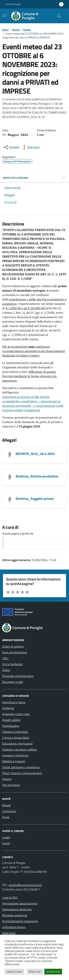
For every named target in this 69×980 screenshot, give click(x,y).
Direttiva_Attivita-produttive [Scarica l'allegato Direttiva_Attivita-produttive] (37, 476)
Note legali (9, 933)
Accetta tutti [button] (53, 972)
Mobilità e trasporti (14, 761)
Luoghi (6, 837)
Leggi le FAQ (10, 897)
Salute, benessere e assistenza (21, 767)
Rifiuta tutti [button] (35, 972)
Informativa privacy (14, 927)
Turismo (7, 779)
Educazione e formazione (17, 743)
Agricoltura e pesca (14, 702)
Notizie (6, 805)
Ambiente (8, 708)
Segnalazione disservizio (17, 909)
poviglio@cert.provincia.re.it (25, 885)
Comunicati (9, 811)
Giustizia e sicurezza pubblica (20, 749)
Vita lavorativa (11, 785)
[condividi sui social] (11, 147)
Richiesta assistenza (15, 915)
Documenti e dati (13, 682)
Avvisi (6, 817)
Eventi (6, 843)
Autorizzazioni (11, 726)
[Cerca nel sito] (59, 16)
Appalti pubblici (11, 720)
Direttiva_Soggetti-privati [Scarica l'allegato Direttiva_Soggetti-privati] (35, 499)
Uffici (5, 658)
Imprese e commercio (15, 755)
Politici (6, 670)
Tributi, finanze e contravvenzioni (22, 773)
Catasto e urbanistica (15, 732)
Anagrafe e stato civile (16, 714)
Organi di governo (13, 646)
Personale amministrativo (18, 676)
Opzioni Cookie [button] (14, 972)
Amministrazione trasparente (20, 921)
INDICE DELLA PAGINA (34, 178)
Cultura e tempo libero (16, 738)
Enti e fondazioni (12, 664)
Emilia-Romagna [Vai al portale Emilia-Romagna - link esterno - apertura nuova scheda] (13, 4)
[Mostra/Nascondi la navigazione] (4, 16)
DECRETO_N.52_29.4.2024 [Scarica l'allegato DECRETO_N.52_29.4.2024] (35, 454)
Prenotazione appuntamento (20, 903)
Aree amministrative (15, 652)
